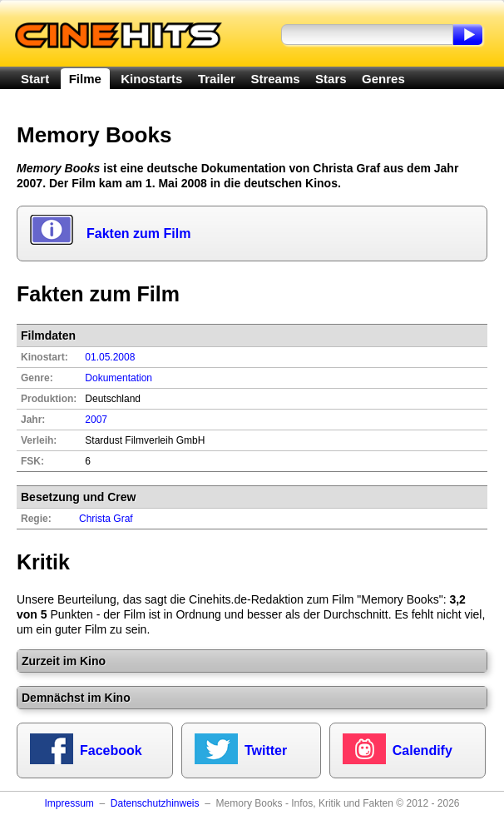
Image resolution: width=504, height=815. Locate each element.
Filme (85, 79)
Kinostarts (151, 79)
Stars (331, 79)
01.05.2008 (110, 357)
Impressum (69, 803)
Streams (275, 79)
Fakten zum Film (138, 234)
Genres (383, 79)
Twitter (266, 750)
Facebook (111, 750)
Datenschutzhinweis (155, 803)
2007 (96, 420)
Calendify (422, 750)
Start (35, 79)
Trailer (217, 79)
